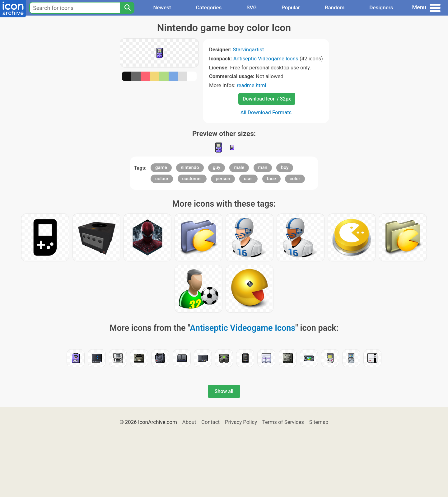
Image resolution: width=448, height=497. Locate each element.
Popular (291, 7)
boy (285, 167)
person (223, 179)
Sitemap (319, 422)
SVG (252, 7)
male (239, 167)
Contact (210, 422)
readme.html (252, 85)
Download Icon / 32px (267, 99)
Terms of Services (283, 422)
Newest (162, 7)
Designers (381, 7)
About (189, 422)
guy (217, 167)
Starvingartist (248, 49)
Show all (224, 391)
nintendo (190, 167)
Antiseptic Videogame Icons (266, 59)
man (263, 167)
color (295, 179)
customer (192, 179)
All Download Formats (266, 112)
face (271, 179)
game (161, 167)
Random (335, 7)
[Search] (127, 8)
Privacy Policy (241, 422)
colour (162, 179)
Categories (209, 7)
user (248, 179)
